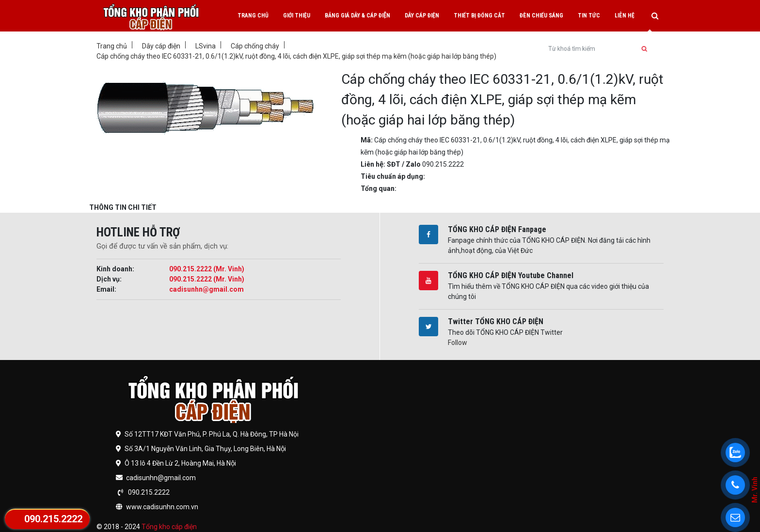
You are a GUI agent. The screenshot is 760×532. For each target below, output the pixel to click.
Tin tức (589, 16)
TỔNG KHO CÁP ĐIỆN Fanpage (497, 229)
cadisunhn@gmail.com (206, 289)
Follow (458, 343)
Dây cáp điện (422, 16)
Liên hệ (625, 16)
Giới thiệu (297, 16)
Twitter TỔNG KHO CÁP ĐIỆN (496, 321)
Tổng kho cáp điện (169, 527)
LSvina (206, 46)
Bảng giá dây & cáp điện (357, 16)
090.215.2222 (53, 519)
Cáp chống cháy (255, 46)
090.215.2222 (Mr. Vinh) (207, 269)
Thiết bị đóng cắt (479, 16)
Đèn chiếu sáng (541, 16)
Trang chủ (253, 16)
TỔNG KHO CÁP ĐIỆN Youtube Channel (511, 275)
